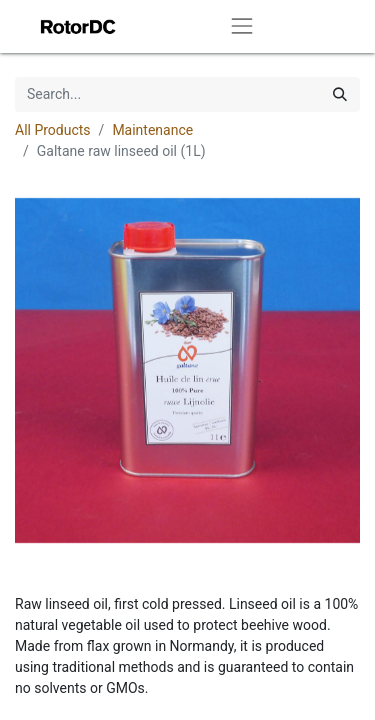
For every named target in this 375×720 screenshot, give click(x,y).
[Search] (340, 94)
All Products (53, 130)
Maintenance (152, 130)
